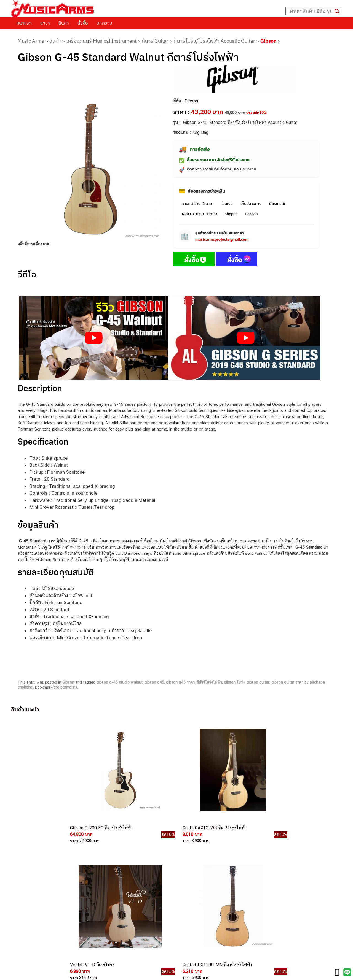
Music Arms (31, 41)
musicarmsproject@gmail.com (222, 239)
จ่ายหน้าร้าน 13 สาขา (198, 204)
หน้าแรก (24, 23)
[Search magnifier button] (337, 11)
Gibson (268, 41)
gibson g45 (154, 682)
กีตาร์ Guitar (155, 41)
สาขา (45, 23)
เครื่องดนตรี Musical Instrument (101, 41)
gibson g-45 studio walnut (120, 682)
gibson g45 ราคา (180, 682)
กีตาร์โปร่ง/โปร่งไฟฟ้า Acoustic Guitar (214, 41)
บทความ (104, 23)
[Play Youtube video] (94, 338)
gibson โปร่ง (234, 682)
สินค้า (64, 23)
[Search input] (311, 11)
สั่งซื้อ (83, 23)
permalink (69, 687)
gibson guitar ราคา (287, 682)
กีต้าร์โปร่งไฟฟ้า (209, 682)
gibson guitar (258, 682)
